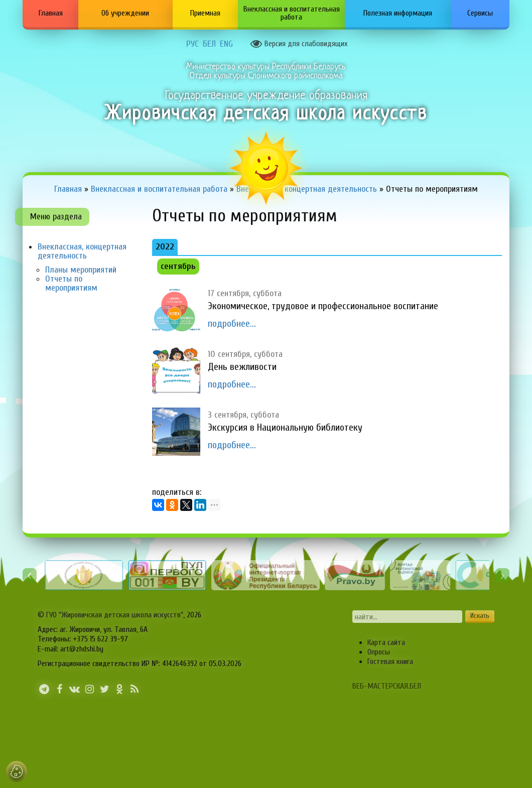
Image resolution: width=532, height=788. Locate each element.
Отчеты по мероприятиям (71, 283)
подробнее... (232, 323)
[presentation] (30, 575)
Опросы (379, 652)
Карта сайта (386, 642)
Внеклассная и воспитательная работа (292, 13)
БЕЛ (209, 44)
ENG (226, 44)
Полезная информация (398, 13)
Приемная (205, 13)
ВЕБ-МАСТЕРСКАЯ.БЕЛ (387, 686)
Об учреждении (125, 13)
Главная (51, 13)
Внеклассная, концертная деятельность (82, 251)
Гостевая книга (390, 662)
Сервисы (480, 13)
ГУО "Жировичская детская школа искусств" (115, 615)
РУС (192, 44)
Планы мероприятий (81, 270)
